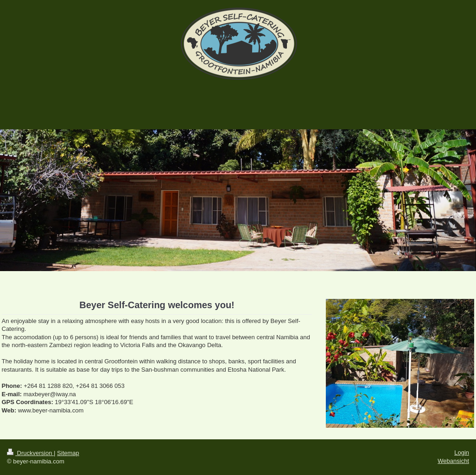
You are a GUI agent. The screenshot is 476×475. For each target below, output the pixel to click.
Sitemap (68, 453)
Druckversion (30, 453)
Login (462, 453)
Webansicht (453, 461)
